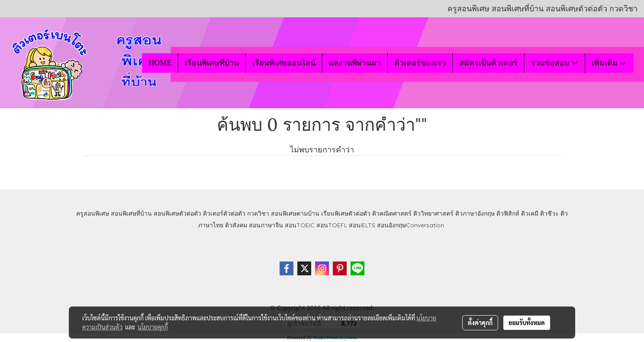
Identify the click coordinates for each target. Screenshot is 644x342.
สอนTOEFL (332, 225)
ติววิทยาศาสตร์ (433, 213)
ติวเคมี (530, 213)
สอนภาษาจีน (266, 225)
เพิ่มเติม (609, 63)
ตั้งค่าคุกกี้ (480, 323)
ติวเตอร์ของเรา (420, 63)
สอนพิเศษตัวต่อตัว (177, 213)
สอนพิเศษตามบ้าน (295, 213)
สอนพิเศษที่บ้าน (131, 213)
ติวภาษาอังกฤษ (475, 213)
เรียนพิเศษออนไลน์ (284, 63)
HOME (160, 63)
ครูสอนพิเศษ (93, 213)
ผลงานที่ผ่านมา (355, 63)
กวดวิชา (258, 213)
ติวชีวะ (549, 213)
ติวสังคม (236, 225)
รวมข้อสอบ (554, 63)
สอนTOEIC (300, 225)
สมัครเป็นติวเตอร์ (488, 63)
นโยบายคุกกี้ (153, 327)
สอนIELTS (362, 225)
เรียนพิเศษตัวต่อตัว (347, 213)
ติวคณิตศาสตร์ (392, 213)
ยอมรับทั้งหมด (527, 323)
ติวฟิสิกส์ (508, 213)
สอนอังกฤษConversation (411, 225)
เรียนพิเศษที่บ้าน (212, 63)
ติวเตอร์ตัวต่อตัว (224, 213)
